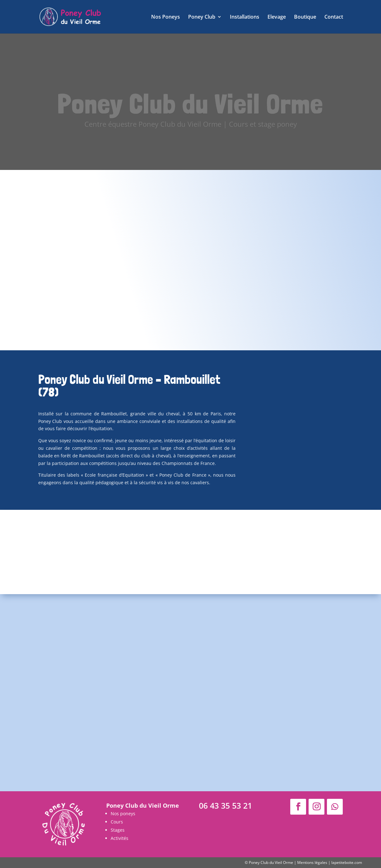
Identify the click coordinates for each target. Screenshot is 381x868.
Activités (120, 838)
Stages (118, 830)
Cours (117, 822)
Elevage (277, 17)
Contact (334, 17)
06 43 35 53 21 (225, 805)
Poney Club (202, 17)
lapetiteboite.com (347, 862)
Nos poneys (123, 814)
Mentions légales (312, 862)
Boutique (305, 17)
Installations (245, 17)
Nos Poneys (166, 17)
